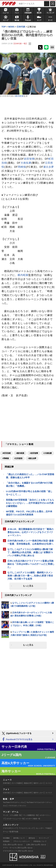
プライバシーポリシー (22, 841)
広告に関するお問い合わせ (13, 845)
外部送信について (40, 841)
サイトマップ (44, 838)
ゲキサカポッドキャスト (17, 806)
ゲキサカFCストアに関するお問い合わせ (18, 851)
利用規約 (6, 841)
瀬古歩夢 (49, 167)
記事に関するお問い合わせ (36, 845)
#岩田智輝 (34, 453)
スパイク (49, 783)
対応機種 (6, 838)
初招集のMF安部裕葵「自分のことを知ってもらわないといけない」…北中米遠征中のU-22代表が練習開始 (30, 503)
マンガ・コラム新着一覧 (12, 815)
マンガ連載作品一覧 (31, 815)
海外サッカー (38, 783)
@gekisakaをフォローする (17, 733)
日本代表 (6, 783)
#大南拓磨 (48, 453)
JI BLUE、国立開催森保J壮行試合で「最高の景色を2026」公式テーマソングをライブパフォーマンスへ (30, 532)
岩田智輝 (29, 159)
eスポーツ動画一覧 (33, 819)
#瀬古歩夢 (32, 458)
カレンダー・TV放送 (43, 828)
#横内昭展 (20, 453)
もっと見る (28, 586)
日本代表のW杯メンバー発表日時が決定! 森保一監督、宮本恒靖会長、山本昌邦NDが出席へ (31, 542)
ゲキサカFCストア (10, 828)
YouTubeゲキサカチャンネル (14, 802)
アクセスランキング (26, 828)
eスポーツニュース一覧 (15, 819)
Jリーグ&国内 (17, 783)
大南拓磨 (26, 163)
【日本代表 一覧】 (20, 43)
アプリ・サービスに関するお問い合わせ (18, 848)
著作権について (19, 838)
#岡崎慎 (6, 458)
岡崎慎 (22, 167)
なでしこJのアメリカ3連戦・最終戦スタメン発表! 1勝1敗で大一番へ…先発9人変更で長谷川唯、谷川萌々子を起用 (30, 576)
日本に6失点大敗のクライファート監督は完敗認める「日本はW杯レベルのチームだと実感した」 (31, 564)
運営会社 (32, 838)
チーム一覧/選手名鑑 (11, 832)
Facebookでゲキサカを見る (17, 739)
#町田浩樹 (6, 453)
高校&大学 (28, 783)
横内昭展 (19, 96)
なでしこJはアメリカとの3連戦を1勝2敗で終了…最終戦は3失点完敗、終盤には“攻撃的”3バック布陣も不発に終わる (30, 552)
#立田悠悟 (18, 458)
